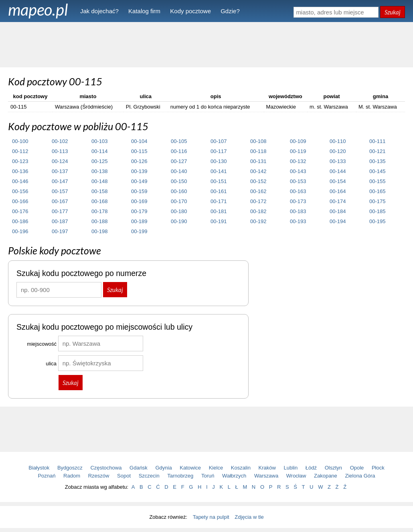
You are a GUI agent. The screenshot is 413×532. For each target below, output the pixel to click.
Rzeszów (99, 476)
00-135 (377, 161)
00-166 (20, 201)
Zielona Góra (360, 476)
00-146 (20, 181)
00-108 (258, 141)
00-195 (377, 221)
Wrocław (296, 476)
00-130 (219, 161)
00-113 (60, 151)
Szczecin (149, 476)
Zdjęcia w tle (249, 517)
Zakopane (326, 476)
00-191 (219, 221)
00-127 (179, 161)
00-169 (139, 201)
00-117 (219, 151)
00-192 (258, 221)
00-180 (179, 211)
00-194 (338, 221)
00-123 (20, 161)
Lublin (291, 468)
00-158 (99, 191)
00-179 (139, 211)
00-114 (99, 151)
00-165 (377, 191)
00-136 (20, 171)
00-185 (377, 211)
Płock (378, 468)
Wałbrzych (234, 476)
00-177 (60, 211)
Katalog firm (144, 11)
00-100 (20, 141)
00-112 (20, 151)
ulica (51, 364)
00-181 (219, 211)
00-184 (338, 211)
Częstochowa (106, 468)
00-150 (179, 181)
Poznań (47, 476)
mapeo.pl (38, 10)
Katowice (190, 468)
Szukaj (393, 12)
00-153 (298, 181)
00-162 (258, 191)
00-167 (60, 201)
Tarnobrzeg (180, 476)
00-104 (139, 141)
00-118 (258, 151)
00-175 (377, 201)
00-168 (99, 201)
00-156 (20, 191)
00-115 (139, 151)
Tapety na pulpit (211, 517)
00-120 (338, 151)
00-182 (258, 211)
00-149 (139, 181)
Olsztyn (333, 468)
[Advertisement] (206, 44)
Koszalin (241, 468)
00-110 (338, 141)
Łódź (311, 468)
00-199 (139, 231)
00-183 (298, 211)
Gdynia (164, 468)
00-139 (139, 171)
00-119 (298, 151)
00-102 (60, 141)
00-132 (298, 161)
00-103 (99, 141)
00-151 (219, 181)
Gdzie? (230, 11)
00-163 (298, 191)
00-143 (298, 171)
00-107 (219, 141)
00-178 (99, 211)
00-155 (377, 181)
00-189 (139, 221)
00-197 (60, 231)
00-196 (20, 231)
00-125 (99, 161)
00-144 (338, 171)
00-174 (338, 201)
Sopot (124, 476)
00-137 (60, 171)
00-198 (99, 231)
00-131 (258, 161)
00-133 (338, 161)
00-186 (20, 221)
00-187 (60, 221)
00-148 (99, 181)
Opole (357, 468)
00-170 (179, 201)
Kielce (216, 468)
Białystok (39, 468)
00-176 (20, 211)
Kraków (267, 468)
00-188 (99, 221)
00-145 (377, 171)
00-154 (338, 181)
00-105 (179, 141)
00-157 (60, 191)
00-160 (179, 191)
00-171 (219, 201)
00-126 (139, 161)
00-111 (377, 141)
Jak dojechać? (99, 11)
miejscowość (42, 344)
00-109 (298, 141)
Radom (72, 476)
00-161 (219, 191)
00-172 (258, 201)
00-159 (139, 191)
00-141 (219, 171)
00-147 (60, 181)
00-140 (179, 171)
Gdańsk (139, 468)
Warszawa (266, 476)
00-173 (298, 201)
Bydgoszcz (70, 468)
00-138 (99, 171)
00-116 (179, 151)
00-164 (338, 191)
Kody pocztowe (190, 11)
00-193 (298, 221)
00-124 (60, 161)
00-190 (179, 221)
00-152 (258, 181)
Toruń (208, 476)
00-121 (377, 151)
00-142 (258, 171)
